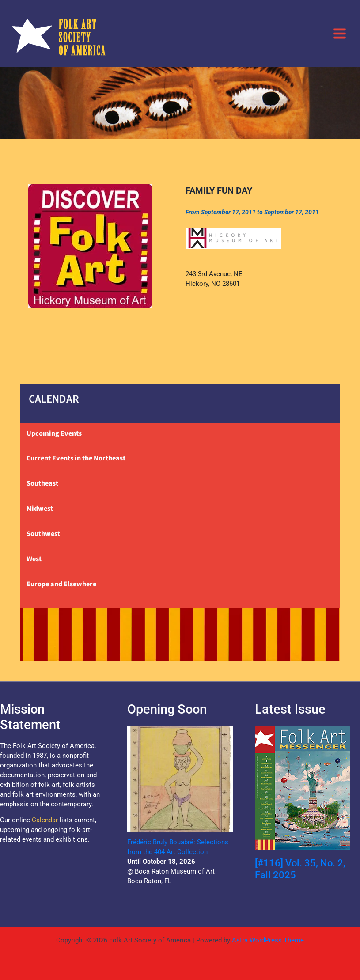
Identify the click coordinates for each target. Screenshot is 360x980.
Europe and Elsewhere (61, 584)
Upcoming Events (54, 433)
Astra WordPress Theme (268, 940)
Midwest (40, 509)
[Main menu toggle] (340, 33)
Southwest (43, 534)
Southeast (42, 483)
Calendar (45, 820)
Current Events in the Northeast (76, 458)
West (34, 559)
